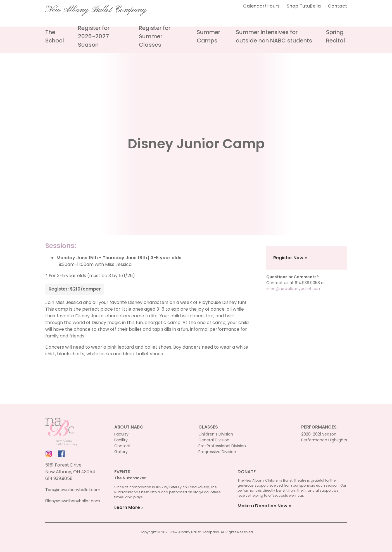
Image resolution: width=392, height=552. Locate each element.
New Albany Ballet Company (96, 10)
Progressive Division (217, 452)
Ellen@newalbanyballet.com (73, 501)
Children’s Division (216, 434)
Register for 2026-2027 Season (94, 36)
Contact (337, 6)
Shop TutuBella (304, 6)
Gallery (121, 452)
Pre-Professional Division (222, 446)
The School (55, 36)
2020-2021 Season (319, 434)
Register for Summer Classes (155, 36)
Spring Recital (336, 36)
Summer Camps (208, 36)
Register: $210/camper (75, 289)
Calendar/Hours (261, 6)
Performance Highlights (324, 440)
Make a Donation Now (262, 506)
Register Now (288, 258)
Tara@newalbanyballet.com (73, 490)
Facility (121, 440)
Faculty (121, 434)
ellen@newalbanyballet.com (294, 289)
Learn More (127, 507)
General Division (214, 440)
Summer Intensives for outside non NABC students (274, 36)
